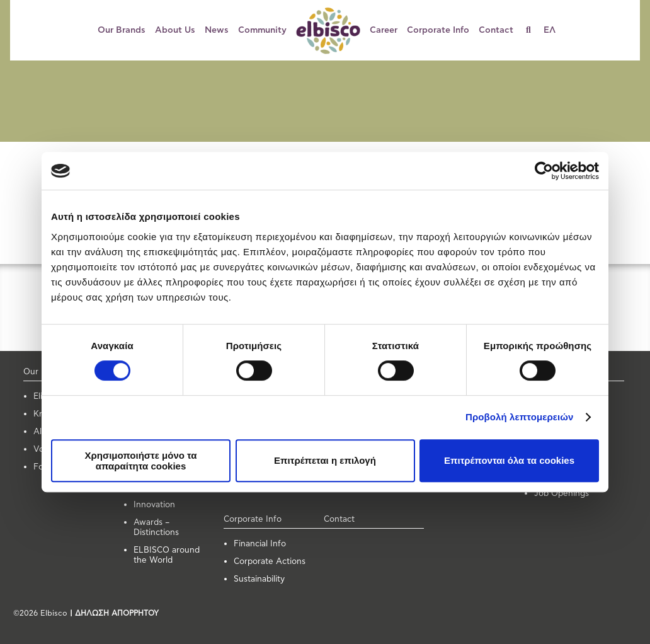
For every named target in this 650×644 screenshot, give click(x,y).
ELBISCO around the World (167, 555)
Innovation (154, 505)
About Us (175, 30)
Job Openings (562, 494)
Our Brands (122, 30)
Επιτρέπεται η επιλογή (325, 460)
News (217, 30)
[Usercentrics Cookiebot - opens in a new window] (544, 171)
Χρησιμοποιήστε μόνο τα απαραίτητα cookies (140, 461)
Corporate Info (438, 30)
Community (262, 30)
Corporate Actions (270, 562)
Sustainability (259, 579)
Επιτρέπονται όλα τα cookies (509, 460)
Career (384, 30)
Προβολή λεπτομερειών (520, 417)
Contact (496, 30)
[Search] (533, 30)
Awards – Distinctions (156, 528)
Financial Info (260, 544)
